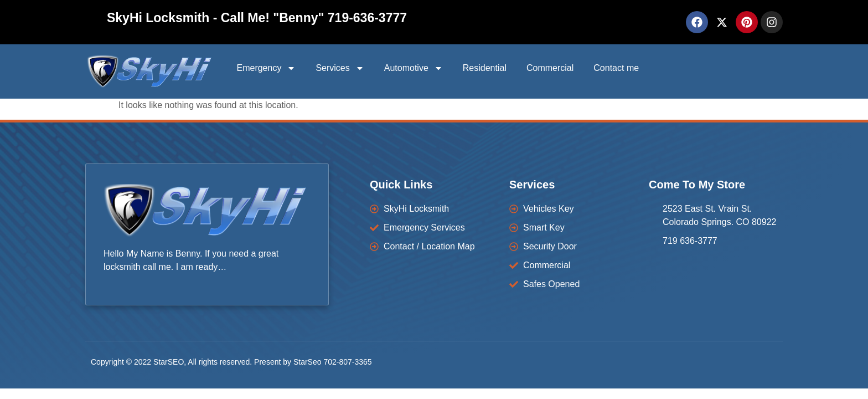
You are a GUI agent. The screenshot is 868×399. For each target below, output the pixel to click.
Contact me (616, 68)
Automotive (414, 68)
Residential (485, 68)
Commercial (550, 68)
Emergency (266, 68)
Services (340, 68)
